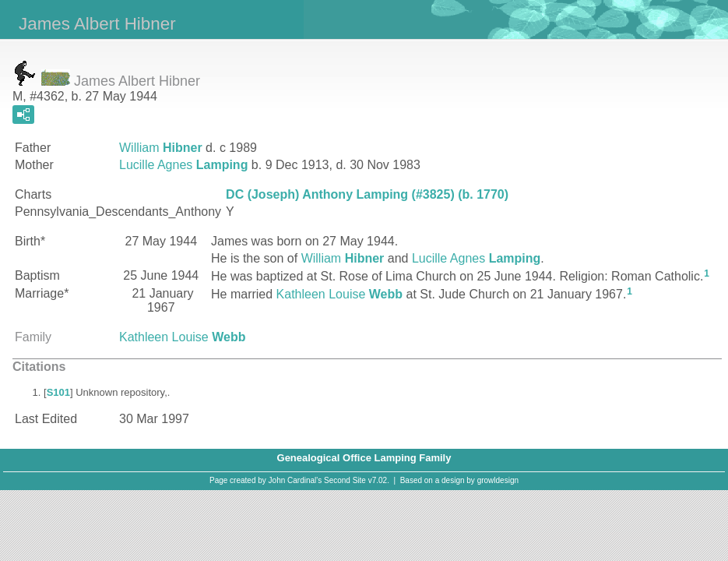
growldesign (498, 480)
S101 (58, 392)
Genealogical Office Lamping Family (364, 458)
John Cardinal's (295, 480)
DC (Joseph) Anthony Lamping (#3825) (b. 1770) (367, 194)
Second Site (345, 480)
